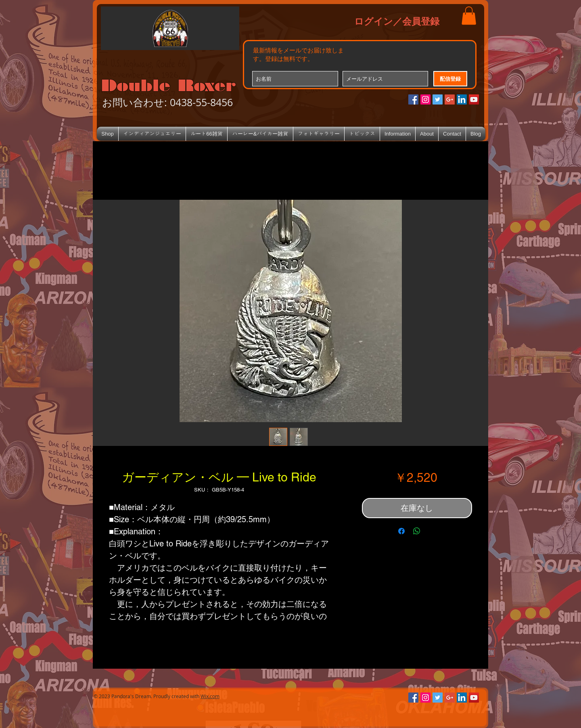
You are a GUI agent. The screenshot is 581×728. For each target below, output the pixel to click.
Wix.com (210, 696)
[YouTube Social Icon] (474, 99)
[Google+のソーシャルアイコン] (450, 99)
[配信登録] (450, 79)
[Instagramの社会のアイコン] (425, 99)
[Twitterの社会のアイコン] (438, 99)
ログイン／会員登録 (397, 21)
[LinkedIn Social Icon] (462, 99)
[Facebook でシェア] (401, 531)
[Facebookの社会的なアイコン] (413, 99)
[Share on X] (432, 531)
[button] (469, 16)
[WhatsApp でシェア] (417, 531)
